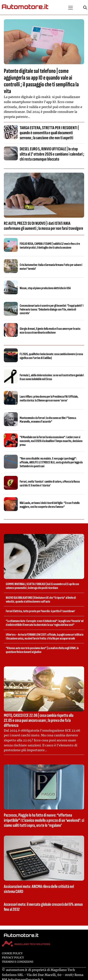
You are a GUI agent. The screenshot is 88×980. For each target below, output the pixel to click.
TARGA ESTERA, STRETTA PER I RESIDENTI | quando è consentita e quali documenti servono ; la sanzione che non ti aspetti (49, 133)
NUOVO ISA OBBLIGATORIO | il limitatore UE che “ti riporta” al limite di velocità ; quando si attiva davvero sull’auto (41, 600)
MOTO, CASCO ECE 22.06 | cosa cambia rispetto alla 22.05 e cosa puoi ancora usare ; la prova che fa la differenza (39, 720)
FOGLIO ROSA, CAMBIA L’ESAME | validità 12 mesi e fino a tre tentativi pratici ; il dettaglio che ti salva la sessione (50, 246)
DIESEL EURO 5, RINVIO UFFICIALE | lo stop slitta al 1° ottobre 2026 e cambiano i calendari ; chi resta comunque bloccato (52, 154)
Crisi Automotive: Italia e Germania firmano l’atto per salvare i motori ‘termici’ (51, 267)
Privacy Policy (13, 958)
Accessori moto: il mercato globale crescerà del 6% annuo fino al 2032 (43, 907)
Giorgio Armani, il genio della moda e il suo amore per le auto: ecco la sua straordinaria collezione (50, 331)
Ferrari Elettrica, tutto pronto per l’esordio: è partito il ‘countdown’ (41, 611)
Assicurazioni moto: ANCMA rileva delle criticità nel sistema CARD (39, 889)
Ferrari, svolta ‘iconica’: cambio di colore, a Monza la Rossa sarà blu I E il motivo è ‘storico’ (50, 483)
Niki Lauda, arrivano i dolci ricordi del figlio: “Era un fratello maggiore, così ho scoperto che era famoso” (50, 505)
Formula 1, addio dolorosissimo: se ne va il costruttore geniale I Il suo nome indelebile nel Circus (52, 377)
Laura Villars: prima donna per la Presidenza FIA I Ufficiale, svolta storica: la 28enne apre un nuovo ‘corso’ (49, 398)
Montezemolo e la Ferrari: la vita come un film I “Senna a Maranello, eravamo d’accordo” (48, 420)
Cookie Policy (12, 953)
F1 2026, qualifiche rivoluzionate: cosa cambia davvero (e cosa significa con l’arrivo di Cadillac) (51, 356)
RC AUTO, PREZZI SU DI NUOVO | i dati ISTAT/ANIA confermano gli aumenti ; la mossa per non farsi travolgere (44, 226)
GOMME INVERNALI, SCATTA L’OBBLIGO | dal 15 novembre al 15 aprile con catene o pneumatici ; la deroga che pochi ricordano (42, 586)
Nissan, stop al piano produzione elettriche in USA (45, 288)
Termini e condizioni (18, 962)
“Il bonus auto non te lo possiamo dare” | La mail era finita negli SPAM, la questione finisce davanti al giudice (42, 650)
